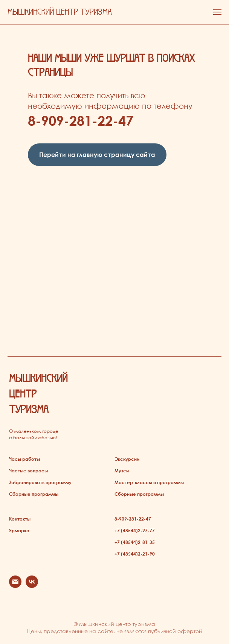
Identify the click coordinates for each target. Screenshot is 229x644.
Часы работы (24, 459)
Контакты (20, 519)
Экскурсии (127, 459)
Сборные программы (34, 494)
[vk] (32, 586)
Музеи (122, 470)
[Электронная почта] (15, 586)
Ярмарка (19, 530)
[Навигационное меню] (217, 12)
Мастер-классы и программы (149, 482)
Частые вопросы (28, 470)
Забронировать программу (40, 482)
